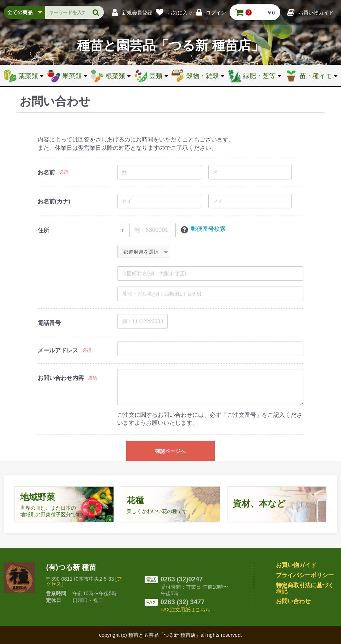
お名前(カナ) (54, 201)
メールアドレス (58, 350)
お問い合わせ (293, 601)
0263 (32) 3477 (183, 602)
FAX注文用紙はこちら (186, 610)
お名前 (46, 172)
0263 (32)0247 (182, 579)
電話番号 (49, 323)
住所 (43, 230)
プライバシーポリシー (305, 575)
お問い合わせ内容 (61, 378)
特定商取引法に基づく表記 (305, 588)
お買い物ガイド (296, 565)
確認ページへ (170, 451)
